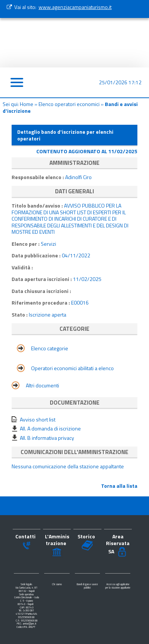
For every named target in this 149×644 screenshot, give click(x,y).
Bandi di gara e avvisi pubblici (87, 586)
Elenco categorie (50, 348)
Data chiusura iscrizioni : (41, 291)
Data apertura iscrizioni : (42, 279)
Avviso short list (38, 419)
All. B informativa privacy (47, 438)
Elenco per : (26, 244)
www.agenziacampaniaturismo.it (75, 7)
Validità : (22, 267)
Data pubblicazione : (37, 255)
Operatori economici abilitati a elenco (72, 368)
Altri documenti (42, 385)
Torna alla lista (119, 486)
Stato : (20, 315)
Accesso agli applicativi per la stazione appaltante (118, 586)
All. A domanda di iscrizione (50, 428)
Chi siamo (57, 584)
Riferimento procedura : (41, 303)
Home (27, 104)
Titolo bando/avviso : (38, 205)
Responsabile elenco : (38, 177)
